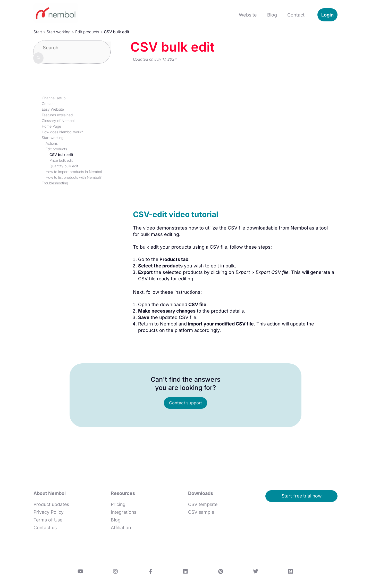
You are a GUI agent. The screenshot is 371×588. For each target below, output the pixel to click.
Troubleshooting (55, 183)
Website (248, 15)
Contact (296, 15)
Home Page (51, 126)
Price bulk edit (61, 160)
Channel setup (54, 98)
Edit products (88, 32)
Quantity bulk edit (64, 166)
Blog (272, 15)
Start (38, 32)
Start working (59, 32)
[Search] (38, 58)
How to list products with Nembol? (74, 177)
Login (327, 15)
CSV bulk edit (61, 155)
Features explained (57, 115)
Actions (52, 143)
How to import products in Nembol (74, 172)
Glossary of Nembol (58, 121)
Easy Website (53, 109)
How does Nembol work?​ (62, 132)
